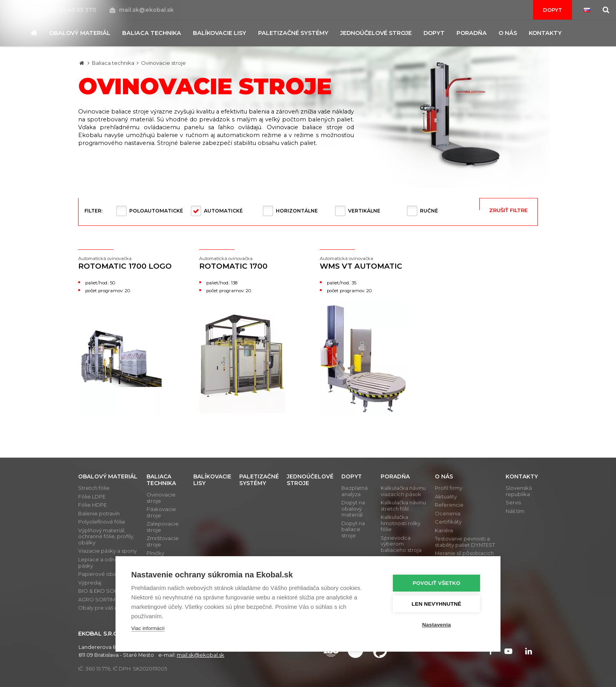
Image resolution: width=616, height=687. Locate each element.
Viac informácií (148, 628)
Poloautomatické (156, 211)
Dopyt (553, 10)
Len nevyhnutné (437, 604)
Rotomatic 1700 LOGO (127, 263)
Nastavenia (437, 625)
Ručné (429, 211)
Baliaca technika (113, 63)
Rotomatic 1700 (248, 263)
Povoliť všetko (437, 583)
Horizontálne (297, 211)
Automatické (223, 211)
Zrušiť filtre (508, 210)
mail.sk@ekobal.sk (142, 10)
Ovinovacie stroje (163, 63)
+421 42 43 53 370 (67, 10)
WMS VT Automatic (368, 263)
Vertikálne (364, 211)
